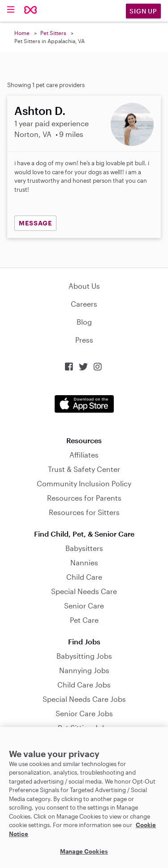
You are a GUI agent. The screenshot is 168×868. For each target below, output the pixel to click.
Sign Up (143, 11)
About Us (84, 286)
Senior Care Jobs (84, 713)
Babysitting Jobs (84, 656)
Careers (84, 304)
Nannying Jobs (84, 670)
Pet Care (84, 620)
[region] (84, 798)
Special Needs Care (84, 591)
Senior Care (84, 606)
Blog (84, 322)
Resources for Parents (84, 498)
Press (84, 340)
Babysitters (84, 548)
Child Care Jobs (84, 685)
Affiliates (84, 455)
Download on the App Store (84, 404)
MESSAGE (35, 223)
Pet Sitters (53, 33)
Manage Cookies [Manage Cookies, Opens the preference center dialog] (84, 851)
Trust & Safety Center (84, 469)
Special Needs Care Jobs (84, 699)
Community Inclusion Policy (84, 483)
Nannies (84, 562)
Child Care (84, 577)
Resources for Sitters (84, 512)
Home (22, 33)
